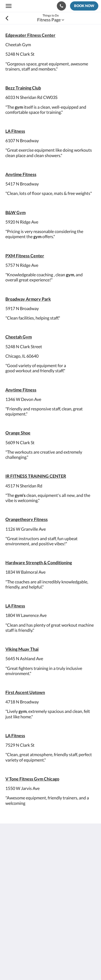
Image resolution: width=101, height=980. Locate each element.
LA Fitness (15, 131)
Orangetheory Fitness (27, 519)
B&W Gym (15, 212)
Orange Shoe (18, 433)
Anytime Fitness (21, 174)
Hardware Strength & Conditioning (39, 562)
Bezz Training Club (23, 88)
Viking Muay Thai (22, 649)
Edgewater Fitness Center (30, 35)
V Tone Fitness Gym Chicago (32, 779)
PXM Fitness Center (25, 256)
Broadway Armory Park (28, 299)
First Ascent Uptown (25, 692)
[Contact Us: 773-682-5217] (61, 6)
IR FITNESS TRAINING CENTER (36, 476)
